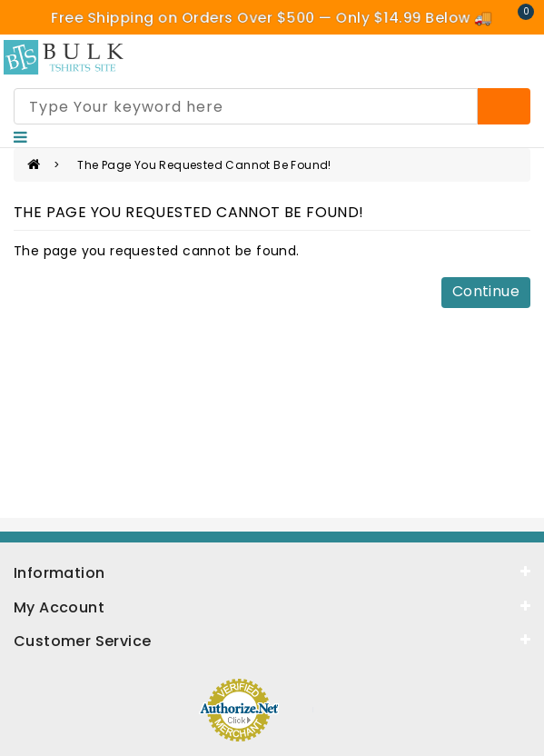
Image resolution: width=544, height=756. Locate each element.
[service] (272, 640)
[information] (272, 572)
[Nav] (20, 137)
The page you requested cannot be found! (204, 165)
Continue (486, 291)
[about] (272, 606)
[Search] (504, 106)
